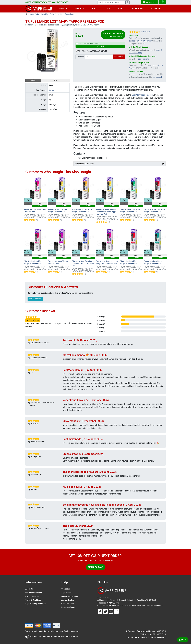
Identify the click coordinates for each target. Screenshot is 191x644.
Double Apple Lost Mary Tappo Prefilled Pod (130, 211)
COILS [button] (107, 8)
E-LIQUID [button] (63, 8)
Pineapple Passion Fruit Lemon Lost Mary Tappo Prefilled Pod (106, 212)
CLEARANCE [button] (157, 8)
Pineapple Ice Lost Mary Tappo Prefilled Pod (58, 211)
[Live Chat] (183, 640)
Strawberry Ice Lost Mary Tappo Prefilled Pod (155, 211)
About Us (29, 589)
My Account (149, 2)
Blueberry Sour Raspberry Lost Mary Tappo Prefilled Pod (83, 264)
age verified (157, 77)
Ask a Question (35, 299)
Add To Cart (119, 57)
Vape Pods (34, 14)
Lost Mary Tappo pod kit (142, 95)
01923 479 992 (113, 603)
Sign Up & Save (96, 567)
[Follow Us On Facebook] (100, 611)
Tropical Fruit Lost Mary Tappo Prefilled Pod (82, 211)
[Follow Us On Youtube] (111, 611)
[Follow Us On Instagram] (116, 611)
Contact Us (66, 589)
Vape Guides (66, 593)
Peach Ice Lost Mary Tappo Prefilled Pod (35, 211)
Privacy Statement (33, 596)
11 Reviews (145, 32)
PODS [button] (94, 8)
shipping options (142, 59)
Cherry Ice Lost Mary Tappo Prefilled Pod (129, 262)
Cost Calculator (68, 604)
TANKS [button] (121, 8)
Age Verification (68, 600)
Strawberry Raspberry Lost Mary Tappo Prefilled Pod (107, 262)
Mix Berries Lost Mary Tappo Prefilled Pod (33, 262)
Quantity (80, 57)
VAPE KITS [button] (79, 8)
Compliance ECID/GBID (120, 164)
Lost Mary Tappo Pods (65, 14)
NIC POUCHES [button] (138, 8)
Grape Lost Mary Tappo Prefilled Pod (58, 262)
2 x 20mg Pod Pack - (100, 45)
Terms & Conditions (33, 600)
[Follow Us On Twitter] (106, 611)
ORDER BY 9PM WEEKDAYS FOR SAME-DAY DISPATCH (47, 2)
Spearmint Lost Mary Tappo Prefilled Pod (153, 262)
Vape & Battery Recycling (35, 604)
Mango (51, 90)
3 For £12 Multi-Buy (113, 35)
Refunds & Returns (69, 607)
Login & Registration (70, 596)
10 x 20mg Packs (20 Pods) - (91, 51)
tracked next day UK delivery (140, 41)
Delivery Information (34, 593)
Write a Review (33, 320)
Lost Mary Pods (48, 14)
